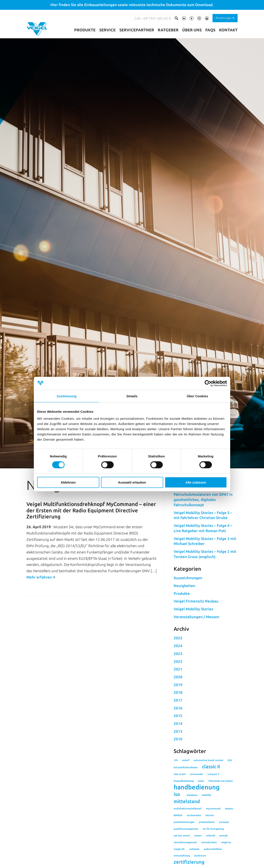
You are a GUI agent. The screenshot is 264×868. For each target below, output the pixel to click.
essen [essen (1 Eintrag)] (201, 826)
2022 (178, 706)
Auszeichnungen (188, 623)
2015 (178, 761)
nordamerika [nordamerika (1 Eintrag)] (194, 861)
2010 (178, 784)
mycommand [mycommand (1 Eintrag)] (213, 854)
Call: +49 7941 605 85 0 (153, 18)
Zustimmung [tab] (67, 396)
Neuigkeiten (184, 631)
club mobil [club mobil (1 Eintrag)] (180, 819)
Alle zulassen (196, 482)
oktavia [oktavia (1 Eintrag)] (210, 861)
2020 (178, 722)
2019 (178, 730)
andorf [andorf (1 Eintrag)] (186, 805)
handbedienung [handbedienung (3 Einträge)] (197, 832)
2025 (178, 683)
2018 (178, 738)
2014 (178, 769)
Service (107, 30)
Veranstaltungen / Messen (196, 662)
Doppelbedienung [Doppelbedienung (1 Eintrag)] (184, 826)
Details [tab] (132, 396)
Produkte (85, 30)
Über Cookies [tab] (197, 396)
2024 (178, 691)
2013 (178, 776)
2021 (178, 714)
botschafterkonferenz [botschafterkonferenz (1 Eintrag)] (186, 813)
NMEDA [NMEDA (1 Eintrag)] (178, 861)
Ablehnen (68, 482)
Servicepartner (137, 30)
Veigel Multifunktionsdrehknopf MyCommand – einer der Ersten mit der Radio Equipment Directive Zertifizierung (91, 556)
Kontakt (228, 30)
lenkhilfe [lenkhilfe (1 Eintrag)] (207, 840)
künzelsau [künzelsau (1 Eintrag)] (192, 840)
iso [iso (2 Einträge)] (177, 839)
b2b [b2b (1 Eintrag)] (230, 805)
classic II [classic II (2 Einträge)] (211, 812)
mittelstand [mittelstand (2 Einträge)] (187, 847)
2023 (178, 699)
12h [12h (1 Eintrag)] (176, 805)
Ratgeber (168, 30)
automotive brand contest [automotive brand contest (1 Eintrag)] (209, 805)
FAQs (210, 30)
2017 (178, 745)
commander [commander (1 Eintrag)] (196, 819)
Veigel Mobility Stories (193, 654)
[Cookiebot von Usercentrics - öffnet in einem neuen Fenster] (208, 383)
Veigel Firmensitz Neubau (196, 646)
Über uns (192, 30)
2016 (178, 753)
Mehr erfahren (39, 622)
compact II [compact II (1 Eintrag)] (213, 819)
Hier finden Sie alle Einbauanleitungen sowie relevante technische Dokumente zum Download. (132, 5)
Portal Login (224, 18)
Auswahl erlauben (132, 482)
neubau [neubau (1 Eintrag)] (229, 854)
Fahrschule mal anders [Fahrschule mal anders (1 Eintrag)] (221, 826)
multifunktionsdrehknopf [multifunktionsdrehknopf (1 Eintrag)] (188, 854)
